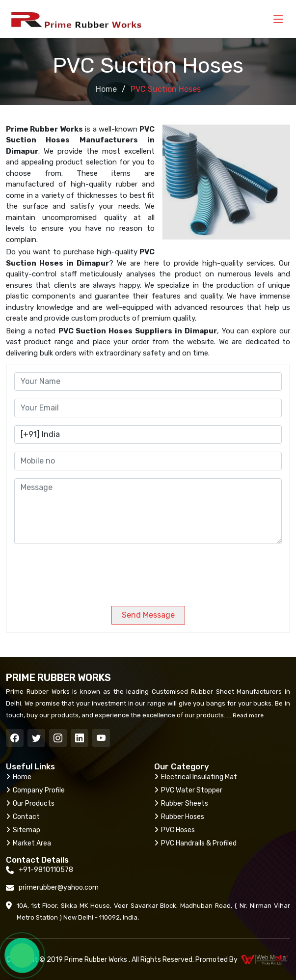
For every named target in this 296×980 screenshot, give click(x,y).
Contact (23, 817)
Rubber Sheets (181, 803)
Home (106, 89)
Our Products (30, 803)
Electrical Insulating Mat (196, 777)
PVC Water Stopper (188, 790)
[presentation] (81, 571)
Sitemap (23, 830)
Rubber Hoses (179, 817)
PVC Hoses (175, 830)
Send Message (148, 615)
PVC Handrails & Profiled (195, 843)
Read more (247, 715)
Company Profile (35, 790)
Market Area (28, 843)
